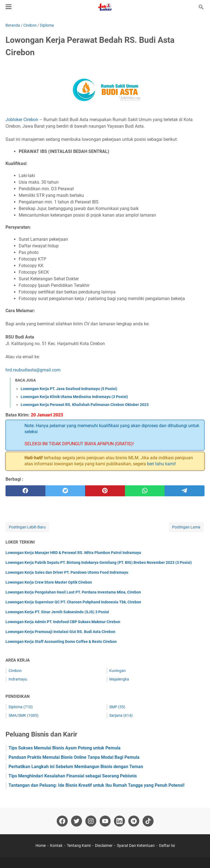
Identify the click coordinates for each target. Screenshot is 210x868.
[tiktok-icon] (148, 821)
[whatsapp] (145, 491)
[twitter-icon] (77, 821)
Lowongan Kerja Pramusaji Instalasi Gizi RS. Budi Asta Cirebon (60, 632)
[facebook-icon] (62, 821)
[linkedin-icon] (119, 821)
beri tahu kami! (161, 464)
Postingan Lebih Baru (27, 527)
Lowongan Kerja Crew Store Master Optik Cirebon (49, 582)
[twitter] (65, 491)
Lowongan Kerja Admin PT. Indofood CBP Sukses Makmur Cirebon (63, 622)
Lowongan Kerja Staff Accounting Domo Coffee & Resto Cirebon (61, 642)
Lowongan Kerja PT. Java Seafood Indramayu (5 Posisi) (69, 389)
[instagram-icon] (91, 821)
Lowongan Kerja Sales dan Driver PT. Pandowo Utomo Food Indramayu (67, 572)
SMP (117, 707)
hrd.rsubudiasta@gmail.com (33, 370)
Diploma (21, 707)
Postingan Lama (186, 527)
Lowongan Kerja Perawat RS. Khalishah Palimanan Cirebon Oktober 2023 (85, 405)
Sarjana (121, 715)
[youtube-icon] (105, 821)
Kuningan (118, 671)
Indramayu (18, 679)
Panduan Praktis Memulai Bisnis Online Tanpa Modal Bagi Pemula (74, 757)
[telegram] (185, 491)
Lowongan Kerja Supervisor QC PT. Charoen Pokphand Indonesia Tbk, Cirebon (73, 602)
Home (41, 845)
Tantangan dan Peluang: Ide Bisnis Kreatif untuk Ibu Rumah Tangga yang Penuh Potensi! (96, 785)
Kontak (56, 845)
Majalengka (119, 679)
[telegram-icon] (134, 821)
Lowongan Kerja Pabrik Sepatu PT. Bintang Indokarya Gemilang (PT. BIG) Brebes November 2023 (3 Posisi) (99, 562)
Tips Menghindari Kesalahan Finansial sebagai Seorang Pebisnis (73, 776)
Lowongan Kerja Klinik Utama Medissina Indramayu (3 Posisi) (74, 397)
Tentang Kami (79, 845)
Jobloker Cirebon (22, 120)
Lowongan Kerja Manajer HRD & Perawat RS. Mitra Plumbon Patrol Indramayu (73, 553)
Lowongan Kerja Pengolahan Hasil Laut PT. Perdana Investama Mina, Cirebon (73, 592)
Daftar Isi (167, 845)
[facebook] (25, 491)
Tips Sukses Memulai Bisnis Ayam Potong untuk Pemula (65, 748)
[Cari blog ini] (201, 7)
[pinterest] (105, 491)
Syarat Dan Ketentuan (136, 845)
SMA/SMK (24, 715)
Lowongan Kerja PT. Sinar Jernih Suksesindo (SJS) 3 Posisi (57, 612)
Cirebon (15, 671)
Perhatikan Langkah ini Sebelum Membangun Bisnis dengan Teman (76, 767)
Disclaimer (104, 845)
